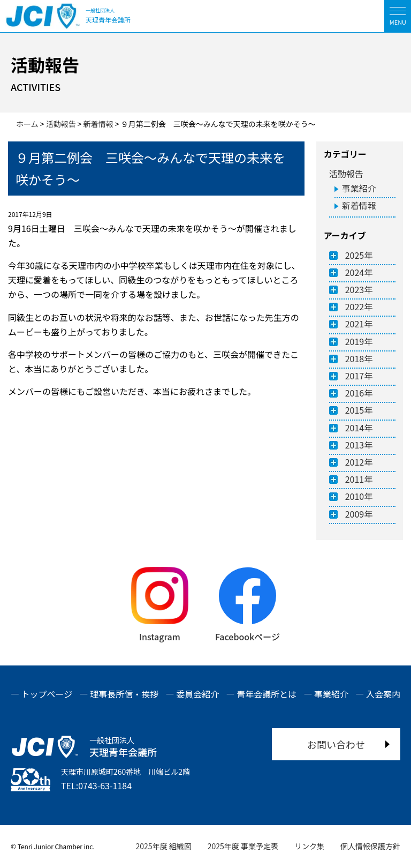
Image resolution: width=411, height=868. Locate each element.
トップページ (47, 694)
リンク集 (309, 846)
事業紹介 (359, 188)
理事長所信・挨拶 (124, 694)
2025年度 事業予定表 (243, 846)
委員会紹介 (197, 694)
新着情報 (359, 205)
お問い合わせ (336, 744)
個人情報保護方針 (370, 846)
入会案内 (383, 694)
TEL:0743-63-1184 (96, 785)
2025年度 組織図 (164, 846)
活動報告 (346, 174)
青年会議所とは (267, 694)
